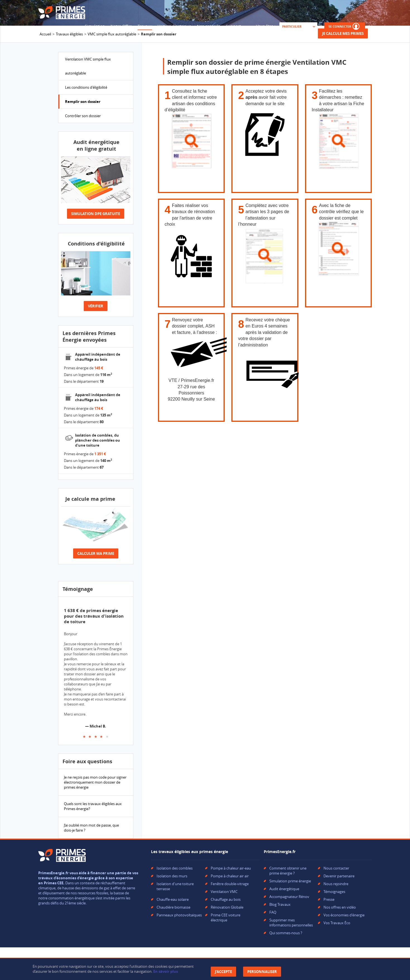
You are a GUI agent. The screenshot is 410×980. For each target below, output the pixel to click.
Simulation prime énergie (290, 881)
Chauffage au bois (226, 899)
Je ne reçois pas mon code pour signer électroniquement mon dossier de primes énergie (95, 782)
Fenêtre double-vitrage (230, 884)
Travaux (145, 26)
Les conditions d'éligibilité (86, 87)
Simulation (95, 26)
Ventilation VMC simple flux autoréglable (88, 66)
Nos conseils (208, 26)
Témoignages (334, 892)
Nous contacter (336, 868)
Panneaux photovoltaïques (179, 915)
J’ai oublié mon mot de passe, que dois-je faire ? (91, 828)
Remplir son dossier (83, 102)
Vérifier (96, 306)
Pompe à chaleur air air (230, 876)
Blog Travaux (280, 904)
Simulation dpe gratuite (96, 214)
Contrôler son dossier (83, 116)
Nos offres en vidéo (340, 907)
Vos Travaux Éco (337, 923)
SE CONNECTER (345, 26)
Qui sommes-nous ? (286, 933)
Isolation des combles (175, 868)
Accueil (45, 34)
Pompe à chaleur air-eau (231, 868)
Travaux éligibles (69, 34)
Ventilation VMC (224, 892)
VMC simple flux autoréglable (112, 34)
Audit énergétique (284, 889)
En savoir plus (166, 971)
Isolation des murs (172, 876)
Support (233, 26)
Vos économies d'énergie (344, 915)
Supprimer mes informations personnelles (291, 923)
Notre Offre (121, 26)
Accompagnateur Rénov (289, 897)
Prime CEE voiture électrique (226, 918)
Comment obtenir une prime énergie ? (288, 871)
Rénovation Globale (227, 907)
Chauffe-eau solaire (173, 899)
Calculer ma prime (96, 553)
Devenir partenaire (339, 876)
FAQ (273, 912)
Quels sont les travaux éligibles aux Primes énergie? (93, 806)
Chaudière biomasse (173, 907)
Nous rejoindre (336, 884)
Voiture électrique (174, 26)
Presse (329, 899)
